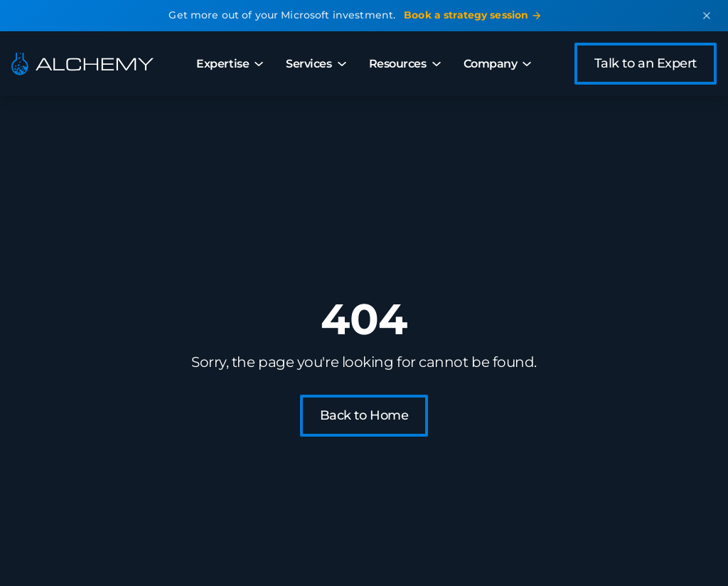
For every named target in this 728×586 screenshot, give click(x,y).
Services (316, 64)
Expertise (230, 64)
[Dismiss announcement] (707, 16)
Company (498, 64)
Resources (405, 64)
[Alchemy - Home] (82, 64)
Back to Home (364, 415)
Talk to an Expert (646, 63)
